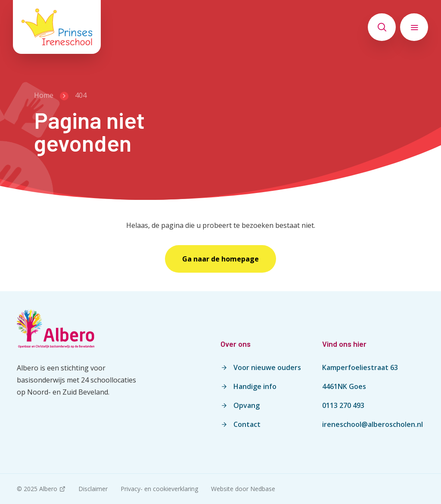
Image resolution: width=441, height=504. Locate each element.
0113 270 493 (343, 405)
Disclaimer (93, 489)
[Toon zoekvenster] (382, 27)
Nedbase (263, 489)
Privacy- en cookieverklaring (159, 489)
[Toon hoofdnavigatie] (414, 27)
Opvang (247, 405)
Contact (247, 424)
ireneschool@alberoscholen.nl (373, 424)
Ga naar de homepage (220, 259)
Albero (48, 489)
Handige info (255, 386)
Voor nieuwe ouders (267, 367)
